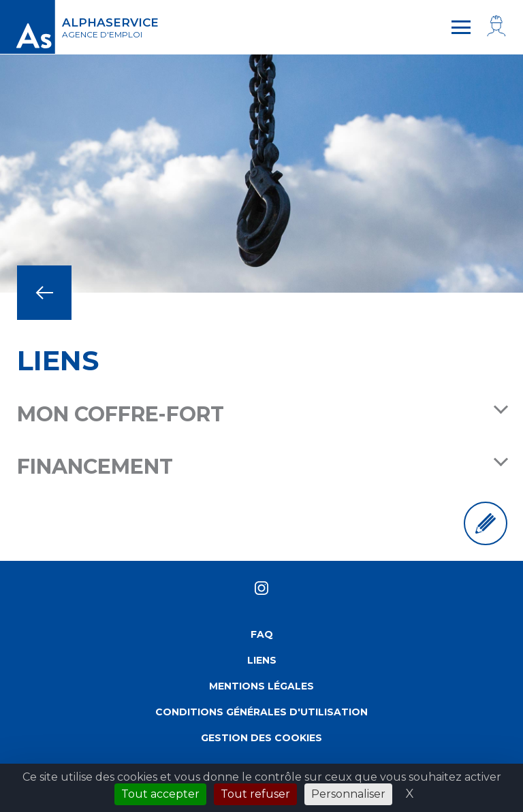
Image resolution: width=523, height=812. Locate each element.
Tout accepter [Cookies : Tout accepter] (160, 794)
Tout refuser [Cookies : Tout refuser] (255, 794)
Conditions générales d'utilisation (261, 712)
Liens (262, 660)
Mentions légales (261, 686)
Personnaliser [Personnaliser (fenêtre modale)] (348, 794)
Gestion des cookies (261, 738)
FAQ (262, 634)
